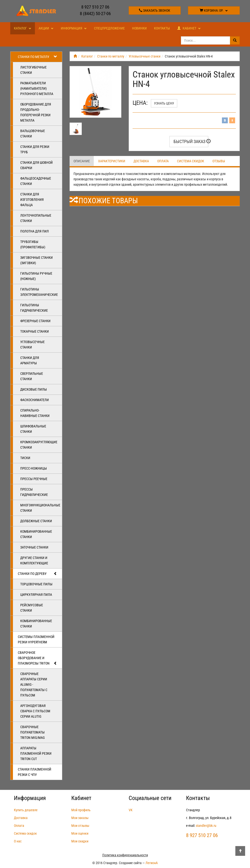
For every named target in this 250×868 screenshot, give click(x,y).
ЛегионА (152, 863)
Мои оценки (80, 833)
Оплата (163, 161)
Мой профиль (81, 810)
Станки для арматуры (30, 360)
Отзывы (219, 161)
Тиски (25, 458)
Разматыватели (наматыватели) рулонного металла (37, 88)
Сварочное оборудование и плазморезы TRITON (37, 658)
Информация (74, 28)
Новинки (139, 28)
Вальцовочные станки (33, 134)
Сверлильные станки (32, 376)
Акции (46, 28)
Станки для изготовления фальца (32, 200)
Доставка (141, 161)
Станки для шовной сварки (36, 165)
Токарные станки (35, 331)
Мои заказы (80, 818)
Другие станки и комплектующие (34, 560)
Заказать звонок (155, 10)
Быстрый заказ (191, 141)
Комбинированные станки (36, 534)
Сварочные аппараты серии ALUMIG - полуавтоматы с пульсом (34, 685)
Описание (82, 161)
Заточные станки (34, 547)
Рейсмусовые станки (32, 608)
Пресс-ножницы (34, 468)
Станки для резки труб (35, 149)
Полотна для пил (35, 231)
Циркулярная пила (36, 595)
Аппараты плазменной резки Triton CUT (36, 753)
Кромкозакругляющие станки (39, 445)
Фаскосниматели (35, 400)
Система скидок (191, 161)
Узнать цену (164, 103)
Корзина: (214, 10)
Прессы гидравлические (34, 492)
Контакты (162, 28)
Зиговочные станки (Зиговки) (36, 260)
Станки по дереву (37, 574)
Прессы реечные (34, 479)
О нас (18, 841)
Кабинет (189, 28)
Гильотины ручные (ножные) (36, 276)
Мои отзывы (80, 826)
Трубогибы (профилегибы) (33, 244)
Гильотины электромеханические (39, 292)
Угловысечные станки (32, 345)
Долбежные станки (36, 521)
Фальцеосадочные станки (36, 181)
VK (131, 810)
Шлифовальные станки (33, 429)
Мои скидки (80, 841)
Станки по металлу (37, 57)
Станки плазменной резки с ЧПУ (35, 772)
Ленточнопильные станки (36, 218)
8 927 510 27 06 (95, 7)
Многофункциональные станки (40, 508)
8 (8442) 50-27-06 (95, 14)
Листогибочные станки (33, 70)
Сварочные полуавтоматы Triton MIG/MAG (32, 732)
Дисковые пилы (34, 389)
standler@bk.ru (206, 826)
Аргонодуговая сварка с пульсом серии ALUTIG (35, 711)
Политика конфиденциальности (125, 855)
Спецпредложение (109, 28)
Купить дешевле (26, 810)
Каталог (23, 28)
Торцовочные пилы (36, 584)
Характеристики (112, 161)
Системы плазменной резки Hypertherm (36, 639)
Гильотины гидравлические (34, 308)
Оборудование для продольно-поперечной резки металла (36, 112)
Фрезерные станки (35, 321)
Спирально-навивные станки (35, 413)
